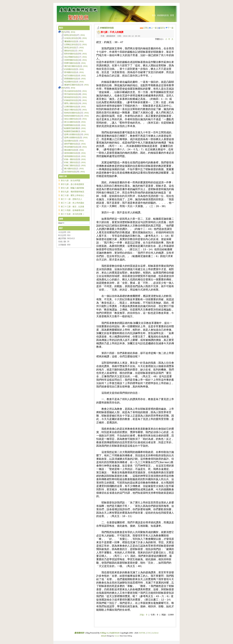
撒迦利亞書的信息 (72, 85)
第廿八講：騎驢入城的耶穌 (72, 188)
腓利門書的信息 (71, 144)
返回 (161, 28)
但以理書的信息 (71, 57)
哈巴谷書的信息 (71, 76)
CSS (149, 633)
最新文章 (63, 176)
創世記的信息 (70, 35)
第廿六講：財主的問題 (71, 181)
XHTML (142, 633)
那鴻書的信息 (70, 72)
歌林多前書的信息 (72, 113)
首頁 (154, 15)
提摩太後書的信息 (72, 138)
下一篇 (169, 28)
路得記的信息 (70, 48)
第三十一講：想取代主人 (72, 199)
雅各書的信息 (70, 150)
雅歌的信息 (69, 51)
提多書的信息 (70, 141)
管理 (172, 15)
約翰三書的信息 (71, 165)
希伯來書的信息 (71, 147)
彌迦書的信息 (70, 41)
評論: (144, 615)
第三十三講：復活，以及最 (72, 207)
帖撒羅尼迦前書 (71, 128)
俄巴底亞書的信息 (72, 66)
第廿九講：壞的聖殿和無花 (72, 192)
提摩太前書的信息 (72, 134)
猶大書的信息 (70, 169)
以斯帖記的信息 (71, 44)
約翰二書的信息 (71, 162)
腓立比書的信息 (71, 122)
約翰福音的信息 (107, 28)
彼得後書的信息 (71, 156)
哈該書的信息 (70, 82)
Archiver (155, 633)
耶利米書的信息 (71, 54)
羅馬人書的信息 (71, 103)
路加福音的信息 (71, 97)
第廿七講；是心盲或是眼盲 (72, 184)
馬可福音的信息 (71, 94)
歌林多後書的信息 (72, 116)
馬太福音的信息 (71, 91)
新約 (63, 88)
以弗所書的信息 (71, 107)
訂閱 (144, 28)
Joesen (117, 636)
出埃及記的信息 (71, 38)
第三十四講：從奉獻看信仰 (72, 210)
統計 (61, 228)
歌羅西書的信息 (71, 125)
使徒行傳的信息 (71, 110)
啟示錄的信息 (70, 172)
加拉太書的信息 (71, 119)
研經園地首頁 (163, 15)
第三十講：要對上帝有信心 (72, 195)
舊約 (63, 32)
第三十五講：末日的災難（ (72, 214)
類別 (61, 28)
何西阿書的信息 (71, 60)
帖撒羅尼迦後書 (71, 131)
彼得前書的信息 (71, 153)
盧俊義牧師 (79, 633)
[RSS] (73, 32)
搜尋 (61, 219)
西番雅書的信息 (71, 79)
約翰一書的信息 (71, 159)
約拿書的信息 (70, 69)
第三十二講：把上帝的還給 (72, 203)
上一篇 (153, 28)
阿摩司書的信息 (71, 63)
